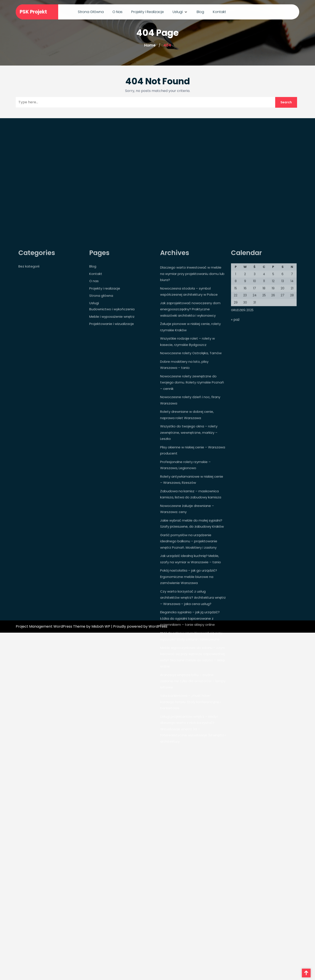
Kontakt (219, 11)
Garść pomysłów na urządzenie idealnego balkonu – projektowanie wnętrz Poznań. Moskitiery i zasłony (189, 599)
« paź (235, 377)
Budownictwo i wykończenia (112, 366)
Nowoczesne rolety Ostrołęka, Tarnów (191, 410)
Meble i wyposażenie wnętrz (112, 374)
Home (150, 45)
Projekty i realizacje (148, 11)
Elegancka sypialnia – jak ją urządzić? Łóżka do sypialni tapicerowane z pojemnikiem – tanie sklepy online (190, 676)
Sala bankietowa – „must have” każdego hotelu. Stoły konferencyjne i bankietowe (190, 759)
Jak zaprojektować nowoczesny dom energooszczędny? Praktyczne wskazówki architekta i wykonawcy (190, 367)
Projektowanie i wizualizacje (112, 381)
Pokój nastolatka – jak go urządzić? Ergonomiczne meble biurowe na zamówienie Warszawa (189, 634)
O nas (117, 11)
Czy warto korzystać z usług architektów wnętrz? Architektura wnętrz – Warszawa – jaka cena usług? (193, 655)
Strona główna (91, 11)
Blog (200, 11)
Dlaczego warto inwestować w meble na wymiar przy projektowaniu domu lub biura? (192, 331)
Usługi (178, 11)
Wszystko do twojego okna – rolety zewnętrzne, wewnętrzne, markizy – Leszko (189, 490)
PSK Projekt (33, 11)
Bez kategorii (29, 324)
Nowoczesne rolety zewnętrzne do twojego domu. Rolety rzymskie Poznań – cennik (192, 440)
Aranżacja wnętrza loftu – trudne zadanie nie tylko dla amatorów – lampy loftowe (193, 738)
